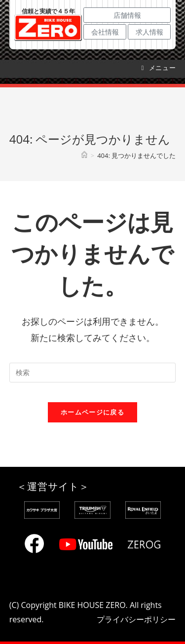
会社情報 (105, 32)
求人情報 (149, 32)
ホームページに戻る (92, 412)
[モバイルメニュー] (159, 68)
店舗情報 (127, 15)
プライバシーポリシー (136, 619)
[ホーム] (84, 155)
